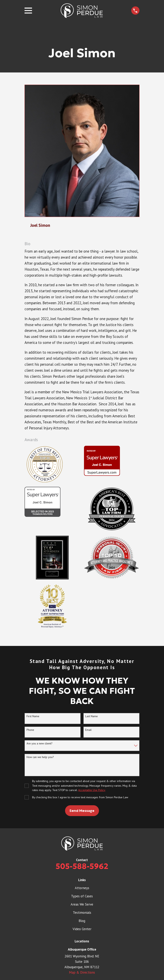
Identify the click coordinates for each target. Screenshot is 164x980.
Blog (82, 921)
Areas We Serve (82, 904)
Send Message (82, 811)
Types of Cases (82, 896)
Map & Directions (82, 972)
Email (88, 730)
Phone (30, 730)
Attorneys (82, 888)
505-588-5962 (82, 866)
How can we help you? (40, 757)
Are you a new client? (40, 744)
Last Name (91, 716)
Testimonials (82, 913)
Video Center (82, 929)
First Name (33, 716)
